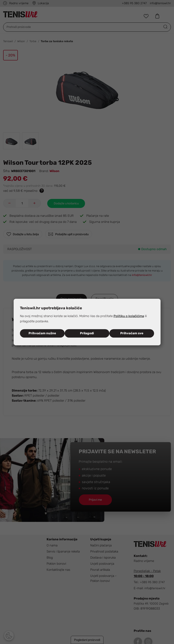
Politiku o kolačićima (129, 316)
